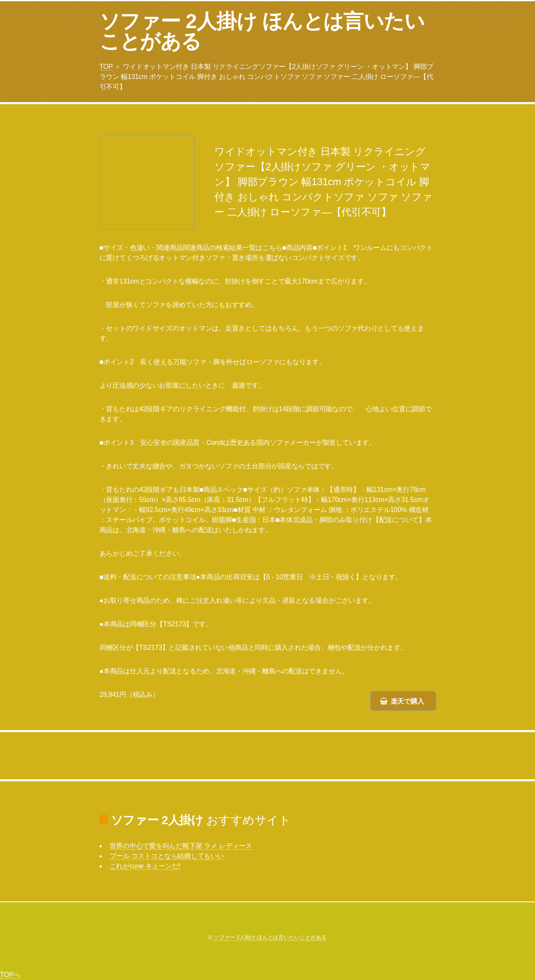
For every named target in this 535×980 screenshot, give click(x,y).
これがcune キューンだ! (145, 866)
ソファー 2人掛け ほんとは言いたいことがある (262, 31)
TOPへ (10, 975)
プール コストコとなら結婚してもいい (167, 856)
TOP (106, 67)
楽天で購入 (407, 701)
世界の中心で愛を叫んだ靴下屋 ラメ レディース (181, 846)
